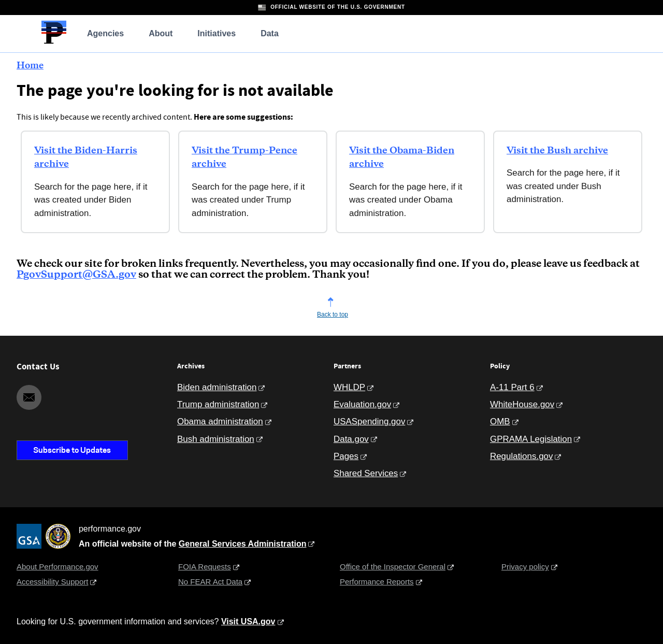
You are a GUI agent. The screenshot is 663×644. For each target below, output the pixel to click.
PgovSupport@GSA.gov (76, 275)
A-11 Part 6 (512, 387)
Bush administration (216, 439)
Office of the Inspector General (393, 567)
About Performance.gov (57, 567)
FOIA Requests (205, 567)
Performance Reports (377, 582)
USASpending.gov (369, 421)
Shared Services (366, 473)
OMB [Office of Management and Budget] (500, 421)
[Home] (54, 42)
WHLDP (349, 387)
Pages (346, 456)
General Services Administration (243, 544)
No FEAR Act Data (210, 582)
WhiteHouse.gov (522, 404)
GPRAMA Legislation (531, 439)
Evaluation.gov (362, 404)
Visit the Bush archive (557, 151)
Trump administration (218, 404)
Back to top (333, 314)
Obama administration (220, 421)
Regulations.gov (521, 456)
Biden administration (217, 387)
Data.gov (351, 439)
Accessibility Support (52, 582)
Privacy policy (525, 567)
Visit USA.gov (248, 621)
